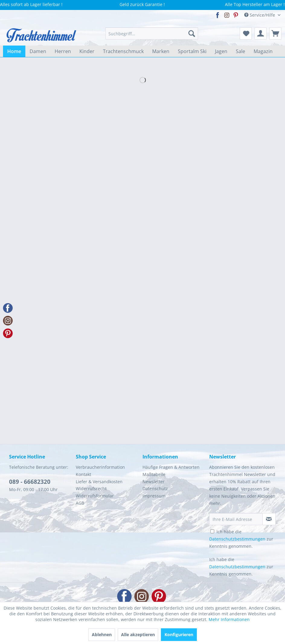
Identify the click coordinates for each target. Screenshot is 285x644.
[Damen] (38, 51)
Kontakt (83, 474)
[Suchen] (192, 33)
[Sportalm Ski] (192, 51)
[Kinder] (87, 51)
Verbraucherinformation (100, 467)
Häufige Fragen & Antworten (171, 467)
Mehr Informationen (229, 619)
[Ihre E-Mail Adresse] (236, 519)
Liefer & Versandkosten (99, 482)
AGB (80, 503)
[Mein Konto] (261, 33)
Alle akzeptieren (138, 634)
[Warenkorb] (275, 33)
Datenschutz (155, 489)
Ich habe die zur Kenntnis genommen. (241, 539)
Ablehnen (102, 634)
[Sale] (240, 51)
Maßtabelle (154, 474)
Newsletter (154, 482)
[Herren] (63, 51)
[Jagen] (221, 51)
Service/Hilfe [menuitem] (260, 15)
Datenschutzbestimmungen (237, 539)
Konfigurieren (179, 634)
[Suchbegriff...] (152, 33)
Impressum (154, 496)
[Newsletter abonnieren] (269, 519)
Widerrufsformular (95, 496)
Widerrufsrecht (91, 489)
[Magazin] (263, 51)
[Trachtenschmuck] (123, 51)
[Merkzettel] (246, 33)
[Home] (14, 51)
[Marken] (161, 51)
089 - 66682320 (30, 482)
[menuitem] (152, 33)
